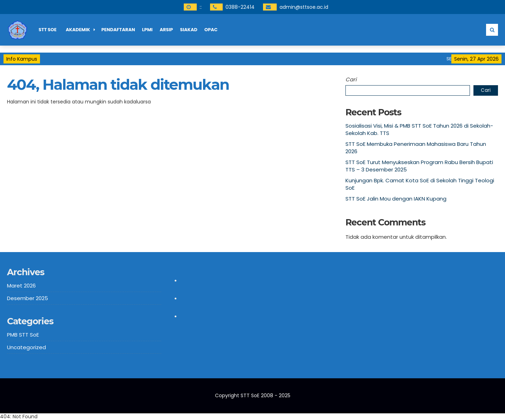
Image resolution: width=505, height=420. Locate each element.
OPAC (211, 30)
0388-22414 (240, 7)
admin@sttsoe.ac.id (304, 7)
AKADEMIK (78, 30)
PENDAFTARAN (118, 30)
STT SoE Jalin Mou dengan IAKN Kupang (396, 199)
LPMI (147, 30)
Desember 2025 (28, 298)
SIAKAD (189, 30)
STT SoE (48, 30)
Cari (351, 79)
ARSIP (166, 30)
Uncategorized (26, 347)
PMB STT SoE (23, 335)
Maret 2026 (21, 286)
